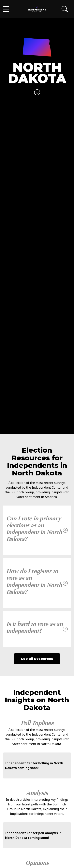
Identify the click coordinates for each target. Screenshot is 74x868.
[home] (37, 9)
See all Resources (37, 659)
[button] (6, 9)
